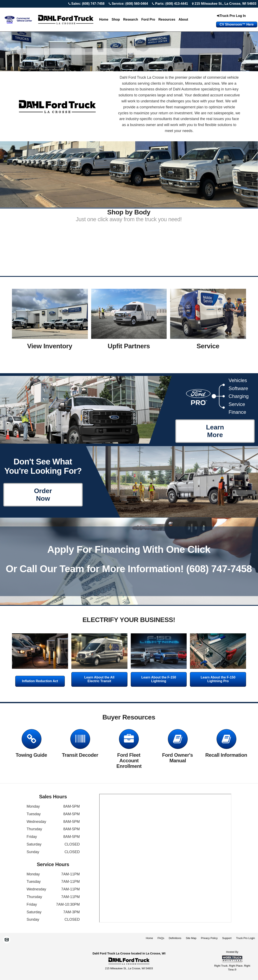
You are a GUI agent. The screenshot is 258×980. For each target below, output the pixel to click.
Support (227, 938)
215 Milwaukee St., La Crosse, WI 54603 (225, 4)
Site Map (191, 938)
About (183, 19)
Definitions (175, 938)
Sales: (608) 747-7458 (88, 4)
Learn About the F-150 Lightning (159, 679)
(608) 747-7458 (219, 569)
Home (104, 19)
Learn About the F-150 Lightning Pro (218, 679)
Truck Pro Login (246, 938)
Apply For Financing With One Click (129, 549)
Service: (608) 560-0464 (130, 4)
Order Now (43, 495)
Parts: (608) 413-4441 (171, 4)
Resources (167, 19)
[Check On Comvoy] (7, 940)
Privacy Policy (209, 938)
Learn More (215, 431)
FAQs (161, 938)
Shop (116, 19)
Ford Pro (148, 19)
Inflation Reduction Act (40, 681)
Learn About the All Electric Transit (99, 679)
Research (131, 19)
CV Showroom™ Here (237, 24)
